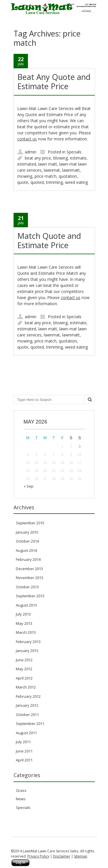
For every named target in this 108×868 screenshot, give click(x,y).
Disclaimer (62, 856)
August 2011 (26, 733)
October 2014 (27, 541)
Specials (74, 152)
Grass (21, 790)
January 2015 (27, 532)
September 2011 (30, 724)
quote (23, 182)
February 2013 (28, 642)
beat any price (38, 158)
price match (46, 176)
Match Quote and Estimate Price (49, 240)
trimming (54, 182)
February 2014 (28, 559)
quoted (37, 182)
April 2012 (24, 678)
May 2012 (24, 669)
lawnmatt (71, 170)
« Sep (29, 486)
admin (31, 152)
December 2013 (29, 569)
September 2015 (30, 523)
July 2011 (23, 742)
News (21, 799)
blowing (60, 158)
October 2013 (27, 587)
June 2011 (24, 751)
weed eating (76, 182)
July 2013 (23, 614)
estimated (27, 164)
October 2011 (27, 715)
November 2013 (30, 578)
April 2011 (24, 760)
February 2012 (28, 696)
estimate (78, 158)
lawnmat (52, 170)
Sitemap (81, 856)
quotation (68, 176)
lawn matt (48, 164)
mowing (25, 176)
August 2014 (26, 550)
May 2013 (24, 623)
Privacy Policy (38, 856)
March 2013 (26, 632)
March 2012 (26, 687)
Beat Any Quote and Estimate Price (54, 82)
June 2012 (24, 660)
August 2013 (26, 605)
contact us (27, 139)
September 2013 (30, 596)
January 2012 (27, 705)
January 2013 (27, 651)
